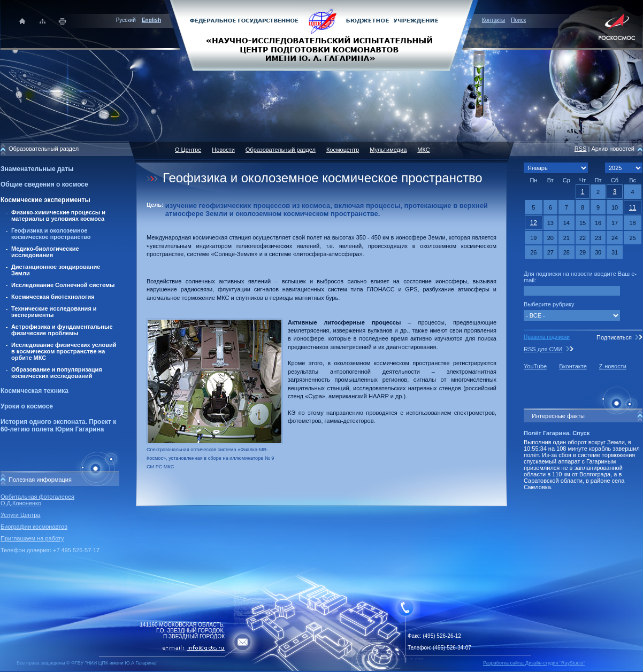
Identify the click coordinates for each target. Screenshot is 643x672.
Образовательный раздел (281, 150)
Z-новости (613, 366)
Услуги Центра (21, 515)
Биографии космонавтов (34, 527)
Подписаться (614, 337)
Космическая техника (35, 391)
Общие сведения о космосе (44, 184)
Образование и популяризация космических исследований (57, 373)
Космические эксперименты (45, 200)
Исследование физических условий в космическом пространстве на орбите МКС (64, 351)
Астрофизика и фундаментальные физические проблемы (62, 330)
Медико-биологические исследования (45, 252)
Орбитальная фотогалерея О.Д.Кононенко (37, 500)
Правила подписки (547, 337)
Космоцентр (343, 150)
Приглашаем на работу (32, 538)
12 (534, 223)
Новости (223, 150)
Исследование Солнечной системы (63, 285)
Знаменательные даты (37, 169)
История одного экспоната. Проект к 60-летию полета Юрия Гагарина (58, 426)
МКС (423, 150)
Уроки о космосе (27, 406)
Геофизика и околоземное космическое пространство (51, 234)
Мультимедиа (388, 150)
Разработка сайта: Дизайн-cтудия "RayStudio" (534, 663)
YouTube (535, 366)
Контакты (493, 20)
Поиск (518, 20)
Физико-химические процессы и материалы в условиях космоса (58, 215)
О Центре (188, 150)
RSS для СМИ (543, 349)
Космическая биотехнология (53, 297)
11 (633, 207)
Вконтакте (573, 366)
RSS (581, 149)
